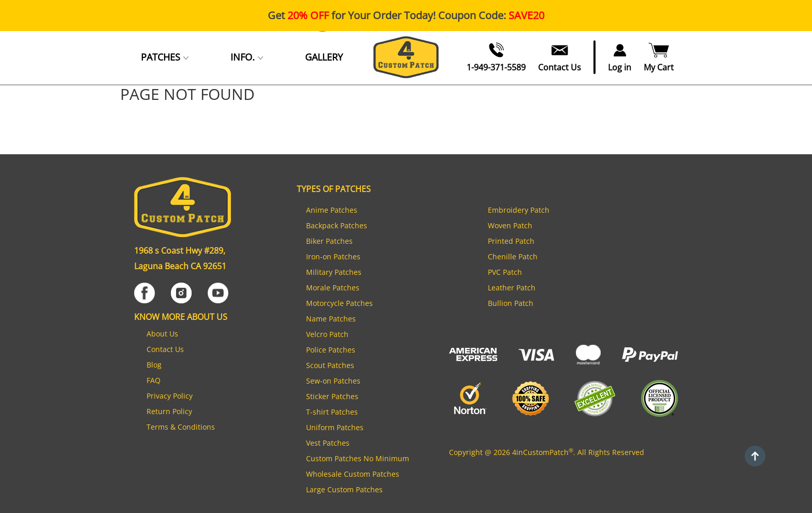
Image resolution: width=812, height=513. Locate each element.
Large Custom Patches (344, 489)
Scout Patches (330, 365)
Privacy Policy (170, 396)
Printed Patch (511, 241)
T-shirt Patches (332, 412)
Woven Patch (510, 225)
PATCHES (165, 57)
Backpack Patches (337, 225)
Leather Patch (512, 288)
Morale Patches (333, 288)
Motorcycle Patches (339, 303)
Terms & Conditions (181, 427)
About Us (162, 334)
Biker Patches (329, 241)
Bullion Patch (511, 303)
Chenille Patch (513, 256)
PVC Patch (505, 272)
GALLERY (324, 57)
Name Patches (331, 319)
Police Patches (331, 350)
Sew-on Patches (333, 381)
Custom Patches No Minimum (358, 458)
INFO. (247, 57)
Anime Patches (332, 210)
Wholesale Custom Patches (353, 474)
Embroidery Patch (519, 210)
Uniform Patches (335, 427)
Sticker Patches (332, 396)
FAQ (154, 380)
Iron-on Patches (333, 256)
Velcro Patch (327, 334)
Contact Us (560, 68)
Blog (154, 365)
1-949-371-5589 (496, 68)
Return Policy (169, 411)
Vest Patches (328, 443)
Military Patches (334, 272)
